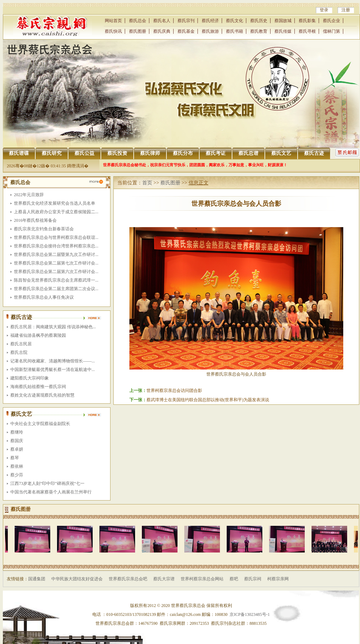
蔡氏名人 (162, 21)
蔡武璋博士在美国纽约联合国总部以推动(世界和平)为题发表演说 (208, 400)
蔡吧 (234, 579)
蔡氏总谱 (248, 153)
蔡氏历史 (259, 21)
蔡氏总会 (138, 21)
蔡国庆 (17, 441)
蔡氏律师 (150, 153)
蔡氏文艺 (281, 153)
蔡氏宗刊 (186, 21)
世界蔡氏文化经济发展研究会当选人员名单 (55, 203)
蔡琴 (15, 458)
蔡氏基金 (186, 31)
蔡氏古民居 (21, 344)
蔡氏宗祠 (253, 579)
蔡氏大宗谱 (164, 579)
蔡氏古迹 (314, 153)
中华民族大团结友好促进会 (77, 579)
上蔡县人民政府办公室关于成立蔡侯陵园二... (56, 212)
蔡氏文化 (235, 21)
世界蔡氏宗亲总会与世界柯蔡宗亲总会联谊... (56, 237)
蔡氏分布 (183, 153)
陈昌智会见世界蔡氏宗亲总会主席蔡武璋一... (56, 280)
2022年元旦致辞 (29, 195)
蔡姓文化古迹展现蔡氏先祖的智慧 (42, 395)
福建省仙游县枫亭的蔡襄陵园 (38, 335)
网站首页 (113, 21)
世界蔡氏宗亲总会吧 (128, 579)
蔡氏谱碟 (19, 153)
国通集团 (37, 579)
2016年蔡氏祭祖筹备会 (35, 220)
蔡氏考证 (216, 153)
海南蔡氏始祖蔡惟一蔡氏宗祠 (38, 387)
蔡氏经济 (210, 21)
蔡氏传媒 (283, 31)
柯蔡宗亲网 (278, 579)
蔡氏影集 (307, 21)
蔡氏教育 (259, 31)
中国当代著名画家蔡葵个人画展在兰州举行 (51, 492)
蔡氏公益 (84, 153)
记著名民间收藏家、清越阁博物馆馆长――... (53, 361)
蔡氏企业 (331, 21)
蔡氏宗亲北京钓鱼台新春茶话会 (44, 229)
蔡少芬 (17, 475)
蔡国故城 (283, 21)
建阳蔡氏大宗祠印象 (30, 378)
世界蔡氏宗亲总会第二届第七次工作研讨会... (56, 263)
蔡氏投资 (117, 153)
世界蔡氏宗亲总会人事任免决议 (44, 297)
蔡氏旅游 (210, 31)
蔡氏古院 (19, 352)
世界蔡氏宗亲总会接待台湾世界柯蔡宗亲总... (56, 246)
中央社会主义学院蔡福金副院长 (40, 424)
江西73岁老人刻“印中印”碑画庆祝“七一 (47, 483)
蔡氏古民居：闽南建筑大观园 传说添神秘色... (53, 327)
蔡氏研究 (52, 153)
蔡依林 (17, 466)
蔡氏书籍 (235, 31)
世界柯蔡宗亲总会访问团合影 (174, 391)
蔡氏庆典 (162, 31)
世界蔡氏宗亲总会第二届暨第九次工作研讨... (56, 255)
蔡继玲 (17, 432)
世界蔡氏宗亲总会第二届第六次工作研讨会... (56, 272)
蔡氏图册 (138, 31)
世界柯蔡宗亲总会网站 (202, 579)
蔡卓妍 (17, 449)
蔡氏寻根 (307, 31)
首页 (147, 183)
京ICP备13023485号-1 (250, 614)
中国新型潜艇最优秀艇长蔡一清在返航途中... (53, 370)
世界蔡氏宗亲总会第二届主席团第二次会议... (56, 289)
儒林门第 (331, 31)
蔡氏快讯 (113, 31)
